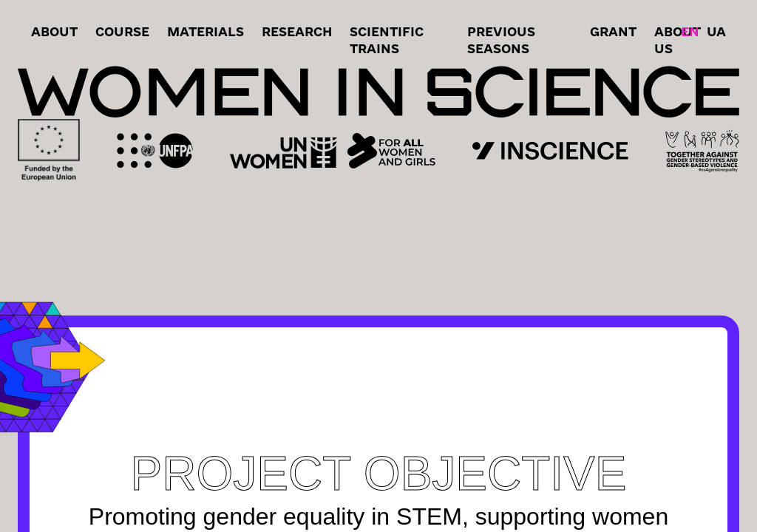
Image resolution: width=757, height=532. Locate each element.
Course (122, 31)
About (54, 31)
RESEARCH (297, 31)
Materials (206, 31)
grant (613, 31)
